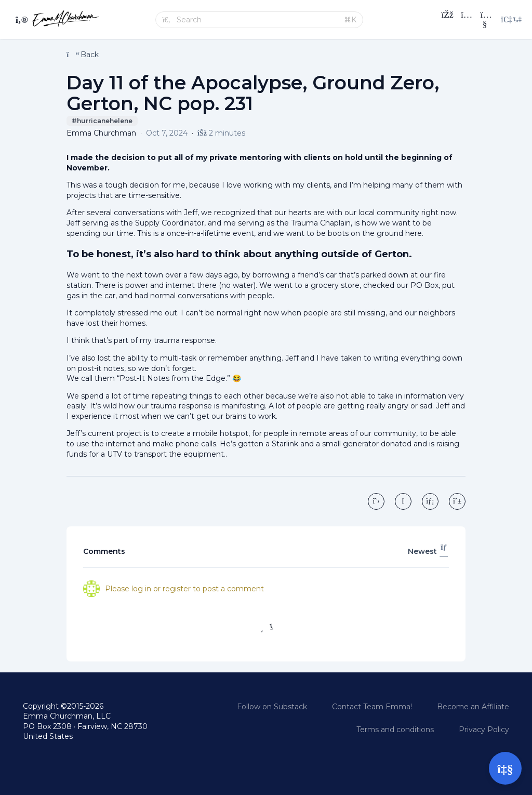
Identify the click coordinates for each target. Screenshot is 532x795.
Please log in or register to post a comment (184, 589)
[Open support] (505, 768)
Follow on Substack (272, 707)
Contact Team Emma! (372, 707)
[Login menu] (511, 20)
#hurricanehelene (102, 121)
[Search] (257, 20)
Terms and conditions (395, 730)
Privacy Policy (484, 730)
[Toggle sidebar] (20, 20)
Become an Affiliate (473, 707)
